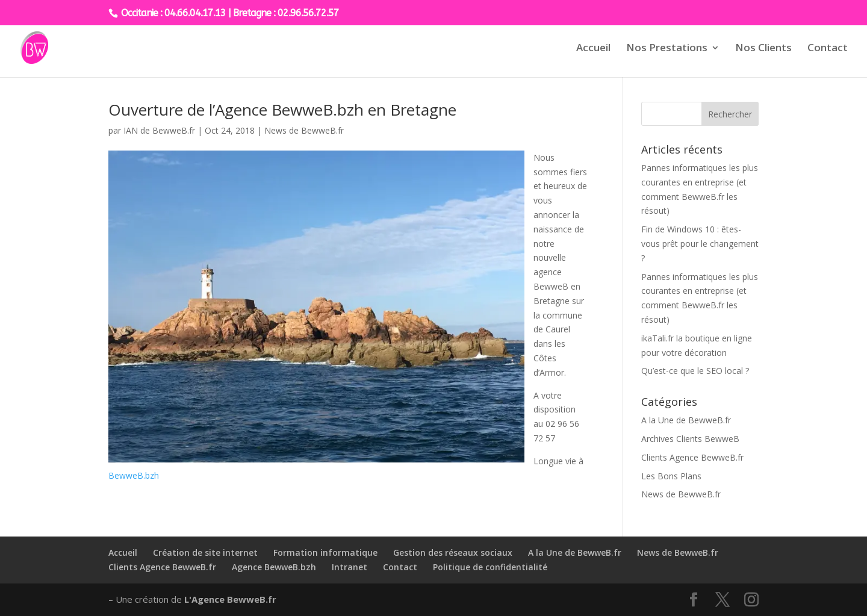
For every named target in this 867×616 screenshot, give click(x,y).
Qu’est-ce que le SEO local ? (695, 371)
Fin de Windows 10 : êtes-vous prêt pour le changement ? (700, 244)
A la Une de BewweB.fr (686, 420)
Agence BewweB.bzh (274, 567)
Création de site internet (205, 552)
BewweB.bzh (134, 475)
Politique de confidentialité (490, 567)
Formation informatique (325, 552)
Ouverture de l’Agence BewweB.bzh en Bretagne (282, 110)
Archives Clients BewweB (690, 439)
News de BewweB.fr (304, 130)
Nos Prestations (667, 49)
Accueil (593, 49)
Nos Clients (763, 49)
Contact (828, 49)
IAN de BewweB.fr (159, 130)
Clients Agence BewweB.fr (692, 457)
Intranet (350, 567)
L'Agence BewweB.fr (230, 599)
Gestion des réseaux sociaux (453, 552)
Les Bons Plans (671, 476)
